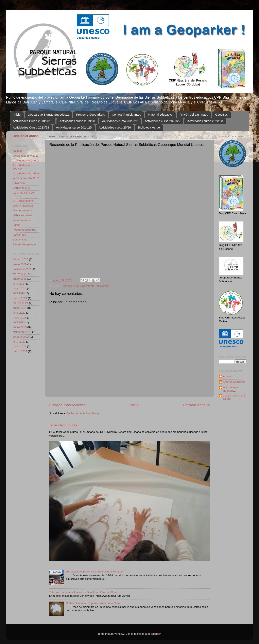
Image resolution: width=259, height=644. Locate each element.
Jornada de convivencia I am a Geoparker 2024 (94, 572)
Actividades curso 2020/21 (120, 121)
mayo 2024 (20, 288)
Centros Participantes (126, 114)
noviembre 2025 (23, 269)
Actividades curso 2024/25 (74, 127)
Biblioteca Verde (149, 127)
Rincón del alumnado (194, 114)
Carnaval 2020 (22, 188)
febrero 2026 (21, 259)
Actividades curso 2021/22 (162, 121)
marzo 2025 (20, 274)
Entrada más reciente (67, 405)
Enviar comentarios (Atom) (83, 413)
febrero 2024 (21, 303)
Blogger (156, 634)
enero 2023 (20, 327)
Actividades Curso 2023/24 (31, 127)
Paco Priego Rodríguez (230, 389)
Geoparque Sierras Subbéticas (48, 114)
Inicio (17, 114)
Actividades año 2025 (26, 173)
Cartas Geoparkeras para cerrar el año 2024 (93, 603)
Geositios (221, 114)
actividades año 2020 (26, 156)
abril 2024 (19, 293)
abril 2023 (19, 322)
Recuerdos (102, 286)
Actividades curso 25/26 (115, 127)
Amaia (227, 376)
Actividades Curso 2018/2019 (33, 121)
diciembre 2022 (22, 332)
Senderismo (20, 240)
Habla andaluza (22, 215)
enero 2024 (20, 308)
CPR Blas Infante (84, 286)
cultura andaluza (23, 206)
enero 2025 (20, 279)
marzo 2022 (20, 351)
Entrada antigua (196, 405)
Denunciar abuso (26, 136)
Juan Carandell (22, 220)
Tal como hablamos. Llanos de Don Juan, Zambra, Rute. (83, 592)
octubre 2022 (21, 337)
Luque (17, 225)
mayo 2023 (20, 318)
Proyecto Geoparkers (90, 114)
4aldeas (67, 286)
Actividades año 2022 (26, 161)
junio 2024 (19, 284)
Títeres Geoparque (24, 244)
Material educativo (160, 114)
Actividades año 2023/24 (22, 167)
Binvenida (19, 183)
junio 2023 (19, 313)
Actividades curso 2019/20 (77, 121)
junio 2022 (19, 342)
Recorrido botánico (24, 230)
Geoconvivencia (22, 210)
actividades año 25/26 (26, 178)
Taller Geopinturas (63, 425)
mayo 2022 (20, 346)
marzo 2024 (20, 298)
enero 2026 (20, 264)
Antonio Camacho (234, 382)
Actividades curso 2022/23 (205, 121)
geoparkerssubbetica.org (234, 397)
